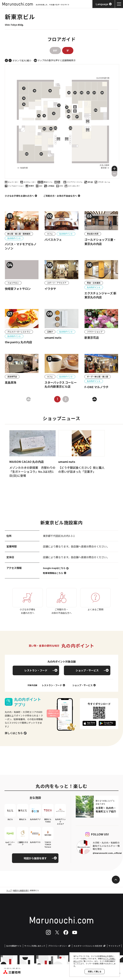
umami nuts (53, 338)
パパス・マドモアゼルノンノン (21, 246)
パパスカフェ (53, 240)
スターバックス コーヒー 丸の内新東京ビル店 (61, 384)
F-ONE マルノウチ (96, 387)
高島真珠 (11, 382)
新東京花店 (92, 338)
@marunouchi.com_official (107, 853)
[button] (114, 168)
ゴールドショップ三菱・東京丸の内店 (100, 242)
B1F (55, 50)
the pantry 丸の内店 (18, 342)
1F (68, 50)
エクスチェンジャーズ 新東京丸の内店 (100, 295)
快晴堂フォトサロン (18, 289)
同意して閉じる (95, 971)
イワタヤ (50, 289)
